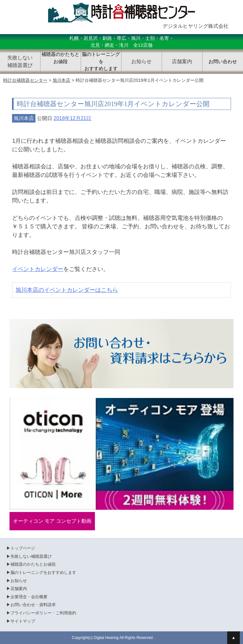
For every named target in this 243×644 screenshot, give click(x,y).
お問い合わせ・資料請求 (33, 605)
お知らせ (19, 581)
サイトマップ (23, 621)
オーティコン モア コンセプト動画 (52, 521)
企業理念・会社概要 (29, 597)
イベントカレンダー (38, 269)
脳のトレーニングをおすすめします (101, 61)
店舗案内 (19, 589)
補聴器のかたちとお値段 (60, 58)
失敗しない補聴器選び (31, 556)
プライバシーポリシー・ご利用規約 (43, 613)
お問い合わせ (223, 62)
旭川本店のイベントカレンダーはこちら (67, 290)
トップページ (23, 548)
